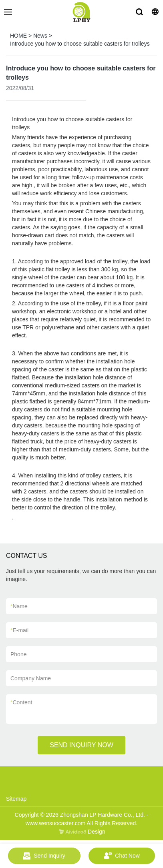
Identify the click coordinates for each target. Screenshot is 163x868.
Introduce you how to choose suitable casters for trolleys (80, 44)
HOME (18, 36)
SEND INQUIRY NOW (81, 745)
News (40, 36)
